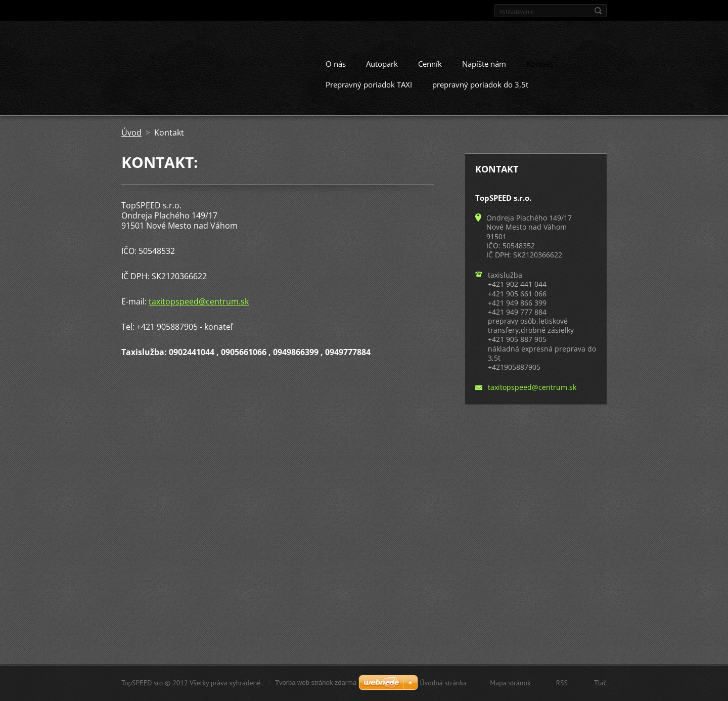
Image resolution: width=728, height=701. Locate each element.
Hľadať (598, 11)
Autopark (382, 63)
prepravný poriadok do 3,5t (480, 84)
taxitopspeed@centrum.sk (199, 301)
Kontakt (540, 63)
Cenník (430, 63)
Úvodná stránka (443, 683)
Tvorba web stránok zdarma (316, 683)
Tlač (600, 683)
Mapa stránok (510, 683)
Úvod (131, 132)
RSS (562, 683)
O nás (336, 63)
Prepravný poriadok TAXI (369, 84)
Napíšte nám (484, 63)
